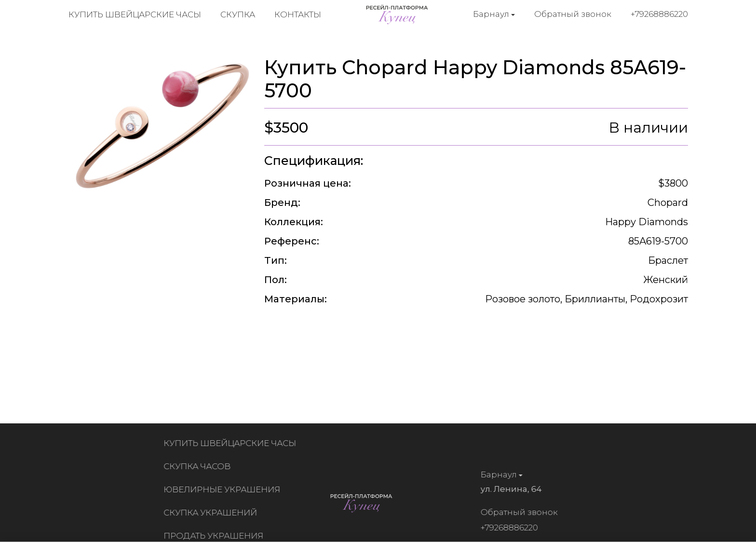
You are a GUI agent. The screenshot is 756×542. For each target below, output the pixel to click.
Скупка (238, 14)
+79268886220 (659, 14)
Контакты (298, 14)
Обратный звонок (573, 14)
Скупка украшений (213, 513)
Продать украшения (216, 536)
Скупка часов (200, 466)
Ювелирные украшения (225, 489)
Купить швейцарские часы (135, 14)
